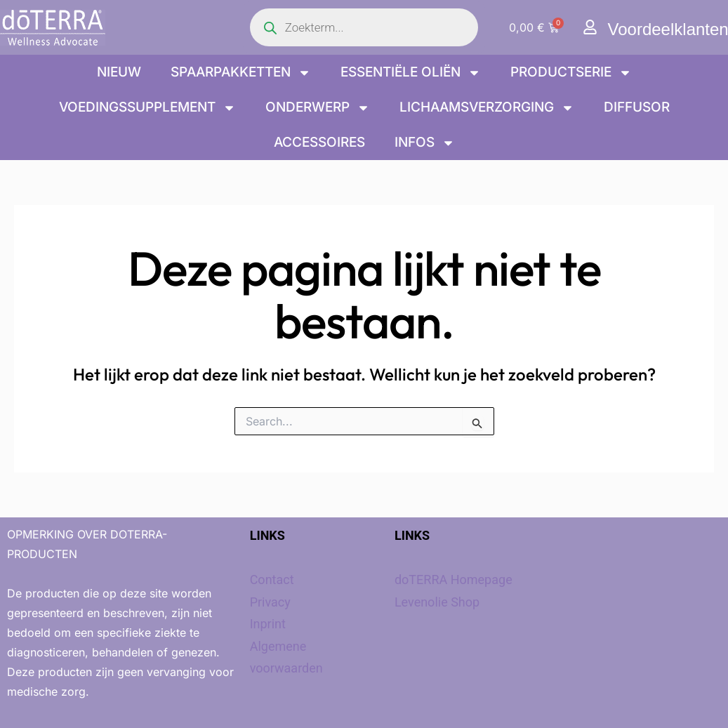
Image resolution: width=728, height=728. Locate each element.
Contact (272, 580)
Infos (425, 143)
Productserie (571, 73)
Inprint (268, 624)
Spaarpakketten (241, 73)
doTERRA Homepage (454, 580)
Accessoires (319, 142)
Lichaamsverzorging (487, 108)
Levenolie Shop (437, 602)
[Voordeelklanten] (590, 27)
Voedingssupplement (147, 108)
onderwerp (318, 108)
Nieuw (119, 72)
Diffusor (637, 107)
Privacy (270, 602)
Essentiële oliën (411, 73)
